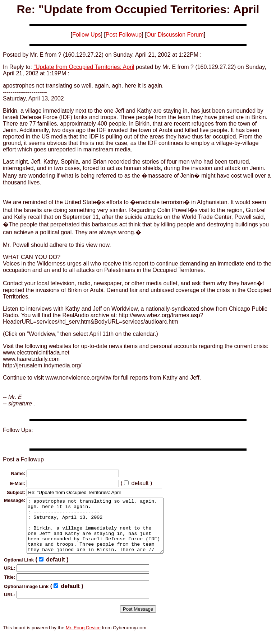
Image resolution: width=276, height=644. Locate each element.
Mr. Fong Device (83, 638)
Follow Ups (86, 35)
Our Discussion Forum (175, 35)
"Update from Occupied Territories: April (84, 67)
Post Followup (124, 35)
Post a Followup (23, 459)
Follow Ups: (18, 430)
